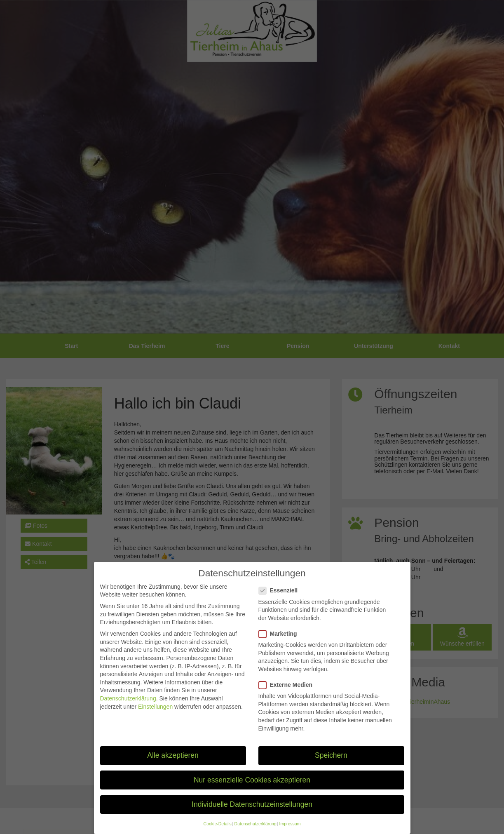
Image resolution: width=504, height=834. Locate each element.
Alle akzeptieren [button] (173, 764)
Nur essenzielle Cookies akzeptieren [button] (252, 788)
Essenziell (281, 598)
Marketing (280, 642)
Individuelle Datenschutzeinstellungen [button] (252, 812)
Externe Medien (288, 693)
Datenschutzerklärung (128, 706)
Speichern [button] (331, 764)
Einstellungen (155, 714)
